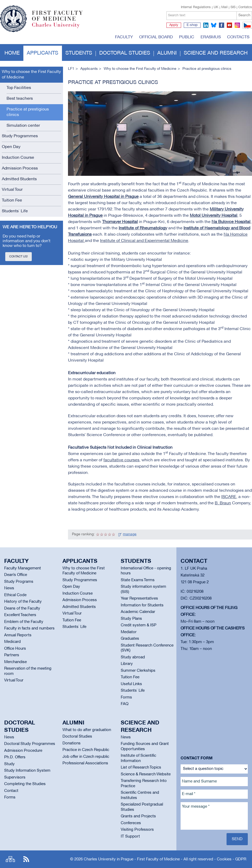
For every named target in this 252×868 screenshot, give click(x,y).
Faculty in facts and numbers (29, 628)
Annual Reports (18, 635)
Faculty (124, 37)
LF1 (71, 69)
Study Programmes (20, 136)
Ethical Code (15, 595)
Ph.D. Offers (15, 757)
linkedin (206, 25)
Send (237, 839)
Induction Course (18, 158)
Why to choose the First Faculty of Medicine (31, 75)
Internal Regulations (196, 7)
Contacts (238, 37)
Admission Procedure (23, 751)
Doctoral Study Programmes (30, 744)
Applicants (43, 53)
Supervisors (15, 777)
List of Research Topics (141, 768)
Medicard (12, 642)
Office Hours (15, 649)
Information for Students (142, 605)
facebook (222, 25)
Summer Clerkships (138, 671)
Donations (72, 743)
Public (187, 37)
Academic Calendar (138, 612)
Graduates (130, 639)
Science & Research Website (146, 774)
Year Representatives (139, 599)
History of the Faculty (23, 602)
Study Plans (131, 619)
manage (130, 534)
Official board (156, 37)
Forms (126, 697)
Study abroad (133, 657)
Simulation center (23, 126)
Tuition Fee (12, 200)
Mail (224, 7)
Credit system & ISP (139, 625)
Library (127, 664)
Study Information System (27, 771)
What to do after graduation (87, 730)
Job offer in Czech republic (86, 757)
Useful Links (131, 684)
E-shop (192, 25)
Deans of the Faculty (22, 608)
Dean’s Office (16, 575)
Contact (11, 791)
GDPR (241, 859)
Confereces (131, 823)
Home (12, 53)
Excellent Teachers (20, 615)
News (9, 588)
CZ (246, 28)
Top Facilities (19, 88)
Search (244, 15)
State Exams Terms (138, 580)
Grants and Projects (138, 816)
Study (9, 764)
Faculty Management (23, 568)
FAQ (125, 704)
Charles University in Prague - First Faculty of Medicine (132, 859)
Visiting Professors (137, 830)
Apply (174, 25)
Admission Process (20, 168)
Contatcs (245, 7)
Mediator (129, 632)
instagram (237, 25)
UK (216, 7)
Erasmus (211, 37)
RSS (26, 859)
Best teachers (20, 99)
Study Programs (19, 582)
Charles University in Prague (60, 28)
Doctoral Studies (77, 737)
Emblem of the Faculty (24, 622)
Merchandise (15, 662)
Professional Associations (85, 763)
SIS (233, 7)
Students (79, 53)
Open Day (11, 147)
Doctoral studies (125, 53)
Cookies (224, 859)
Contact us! (19, 257)
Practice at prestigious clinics (28, 112)
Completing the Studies (25, 784)
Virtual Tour (12, 190)
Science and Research (216, 53)
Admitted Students (19, 179)
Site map (10, 859)
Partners (12, 655)
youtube (229, 25)
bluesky (214, 25)
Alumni (167, 53)
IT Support (130, 837)
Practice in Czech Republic (86, 750)
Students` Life (15, 211)
